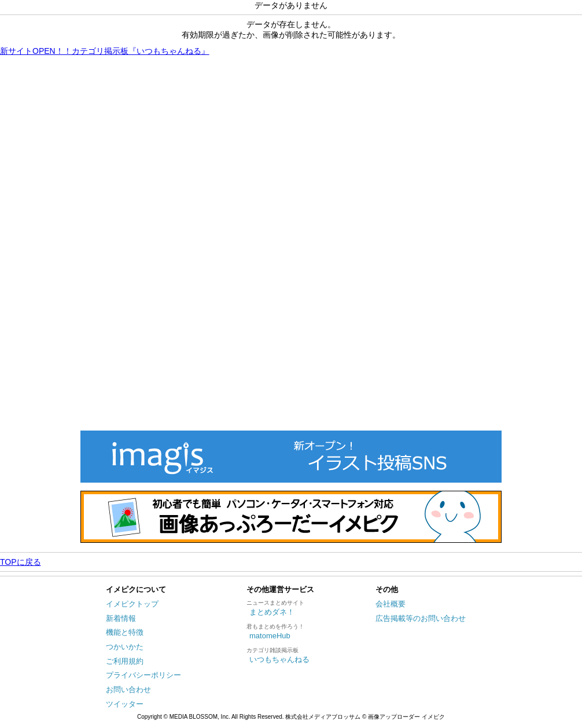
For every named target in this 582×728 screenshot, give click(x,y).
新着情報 (121, 618)
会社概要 (391, 604)
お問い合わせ (128, 690)
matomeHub (270, 636)
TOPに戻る (21, 562)
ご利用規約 (125, 661)
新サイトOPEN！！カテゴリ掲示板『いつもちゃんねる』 (105, 51)
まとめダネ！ (272, 612)
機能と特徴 (125, 632)
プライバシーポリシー (143, 675)
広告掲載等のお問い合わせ (421, 618)
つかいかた (125, 647)
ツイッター (125, 704)
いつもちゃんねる (279, 659)
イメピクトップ (132, 604)
